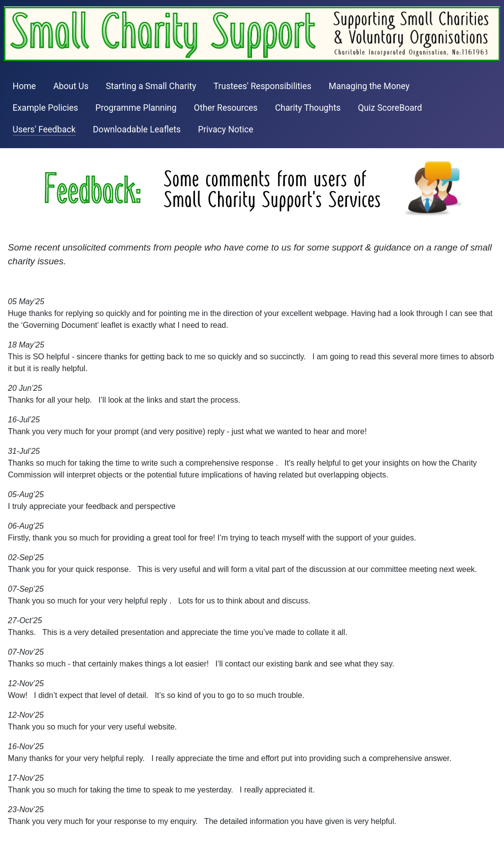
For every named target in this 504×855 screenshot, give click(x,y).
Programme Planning (136, 108)
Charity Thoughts (308, 108)
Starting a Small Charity (151, 86)
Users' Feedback (44, 129)
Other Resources (226, 108)
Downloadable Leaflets (137, 129)
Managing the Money (369, 86)
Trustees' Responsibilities (263, 86)
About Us (71, 86)
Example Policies (46, 108)
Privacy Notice (225, 129)
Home (24, 86)
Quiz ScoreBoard (390, 108)
